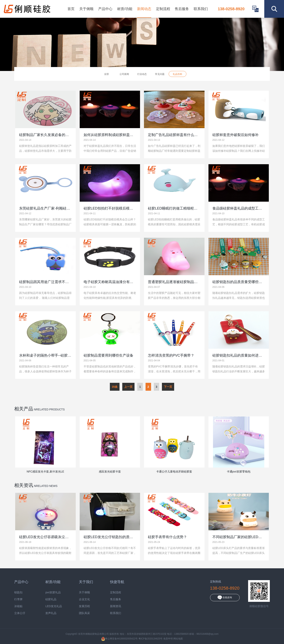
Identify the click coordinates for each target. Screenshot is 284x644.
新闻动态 (144, 9)
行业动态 (142, 74)
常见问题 (160, 74)
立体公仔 (20, 613)
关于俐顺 (86, 9)
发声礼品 (51, 613)
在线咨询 (225, 598)
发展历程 (84, 606)
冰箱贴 (18, 606)
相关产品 (24, 409)
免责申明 (168, 639)
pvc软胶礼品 (53, 592)
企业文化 (84, 599)
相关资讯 (24, 485)
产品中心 (105, 9)
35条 (115, 387)
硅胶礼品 (51, 599)
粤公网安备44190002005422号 (119, 639)
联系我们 (201, 9)
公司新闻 (124, 74)
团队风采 (84, 613)
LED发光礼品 (54, 606)
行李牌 (18, 599)
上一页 (128, 387)
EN (257, 10)
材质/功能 (125, 9)
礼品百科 (177, 74)
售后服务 (182, 9)
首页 (71, 9)
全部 (106, 74)
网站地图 (178, 639)
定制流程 (163, 9)
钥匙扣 (18, 592)
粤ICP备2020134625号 (151, 639)
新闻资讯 (116, 606)
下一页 (168, 387)
